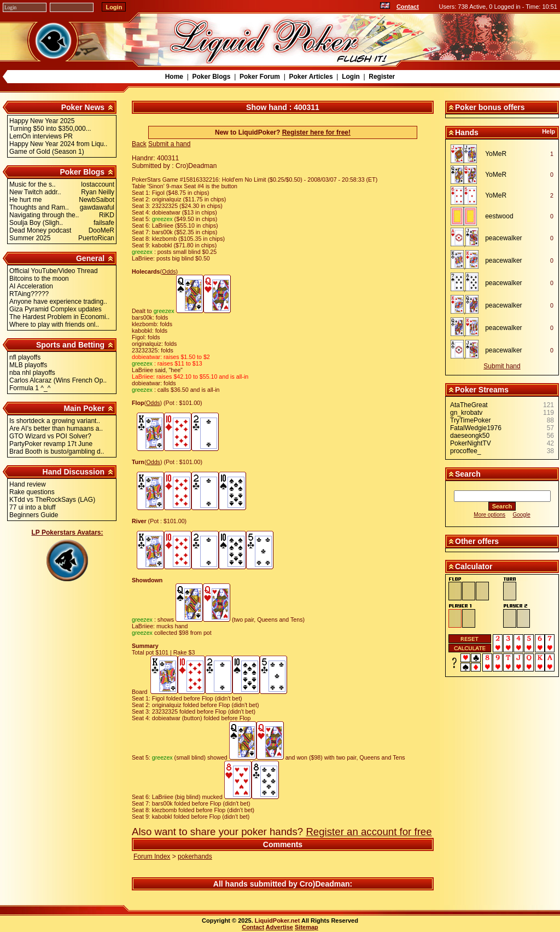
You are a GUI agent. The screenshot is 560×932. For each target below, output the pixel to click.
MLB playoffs (28, 365)
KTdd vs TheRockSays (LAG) (52, 500)
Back (139, 144)
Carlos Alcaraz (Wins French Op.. (58, 380)
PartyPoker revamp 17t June (51, 444)
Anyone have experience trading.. (58, 302)
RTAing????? (29, 294)
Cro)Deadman (325, 884)
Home (174, 77)
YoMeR (496, 154)
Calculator (474, 566)
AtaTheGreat (469, 405)
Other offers (477, 541)
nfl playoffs (25, 357)
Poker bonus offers (490, 107)
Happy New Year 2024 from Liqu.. (58, 144)
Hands (467, 132)
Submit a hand (169, 144)
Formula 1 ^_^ (30, 388)
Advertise (279, 927)
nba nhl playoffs (32, 373)
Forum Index (152, 856)
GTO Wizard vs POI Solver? (50, 436)
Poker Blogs (211, 77)
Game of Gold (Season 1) (47, 152)
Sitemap (307, 927)
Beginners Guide (34, 515)
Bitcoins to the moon (39, 279)
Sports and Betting (70, 345)
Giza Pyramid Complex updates (56, 309)
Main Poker (84, 408)
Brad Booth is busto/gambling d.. (57, 451)
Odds (169, 271)
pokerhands (195, 856)
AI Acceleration (31, 286)
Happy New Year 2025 (42, 121)
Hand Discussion (74, 472)
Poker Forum (260, 77)
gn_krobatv (466, 413)
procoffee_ (466, 451)
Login (351, 77)
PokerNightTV (471, 443)
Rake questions (32, 492)
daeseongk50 (470, 436)
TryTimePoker (470, 420)
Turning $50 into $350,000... (50, 129)
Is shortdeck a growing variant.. (55, 421)
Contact (408, 7)
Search (468, 474)
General (90, 258)
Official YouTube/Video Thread (54, 271)
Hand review (28, 484)
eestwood (499, 216)
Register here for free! (316, 132)
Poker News (83, 107)
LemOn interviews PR (41, 136)
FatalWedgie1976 (476, 428)
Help (549, 131)
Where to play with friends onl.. (54, 325)
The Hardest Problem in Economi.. (59, 317)
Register (382, 77)
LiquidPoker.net (278, 921)
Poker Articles (311, 77)
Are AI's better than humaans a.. (56, 429)
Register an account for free (369, 832)
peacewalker (503, 238)
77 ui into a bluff (33, 507)
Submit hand (502, 366)
